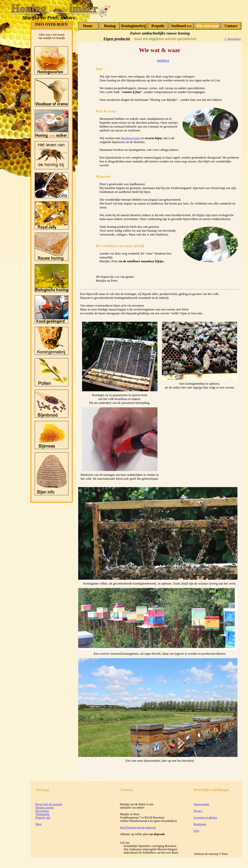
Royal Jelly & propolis (49, 804)
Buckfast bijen (131, 138)
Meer (39, 824)
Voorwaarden (201, 804)
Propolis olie (43, 818)
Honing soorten (45, 808)
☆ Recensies (232, 39)
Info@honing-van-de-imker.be (138, 827)
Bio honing (42, 811)
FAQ (196, 831)
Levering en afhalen (205, 818)
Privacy (198, 811)
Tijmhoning (42, 814)
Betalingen (200, 824)
